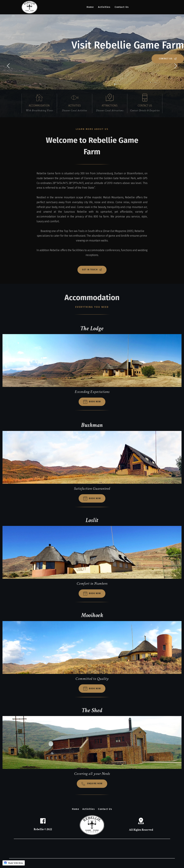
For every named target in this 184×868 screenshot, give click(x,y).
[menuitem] (90, 7)
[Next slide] (176, 66)
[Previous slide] (8, 66)
